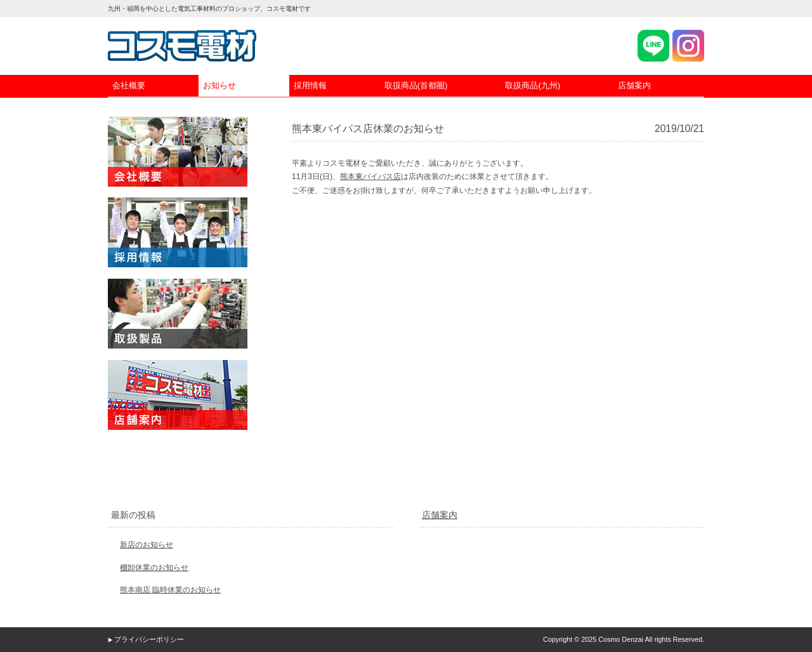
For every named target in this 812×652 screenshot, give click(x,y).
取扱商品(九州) (533, 85)
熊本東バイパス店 (370, 176)
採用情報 (310, 85)
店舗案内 (634, 85)
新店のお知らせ (147, 545)
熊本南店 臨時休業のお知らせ (170, 590)
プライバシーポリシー (149, 639)
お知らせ (219, 85)
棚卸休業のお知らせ (154, 568)
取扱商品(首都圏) (416, 85)
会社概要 (129, 85)
